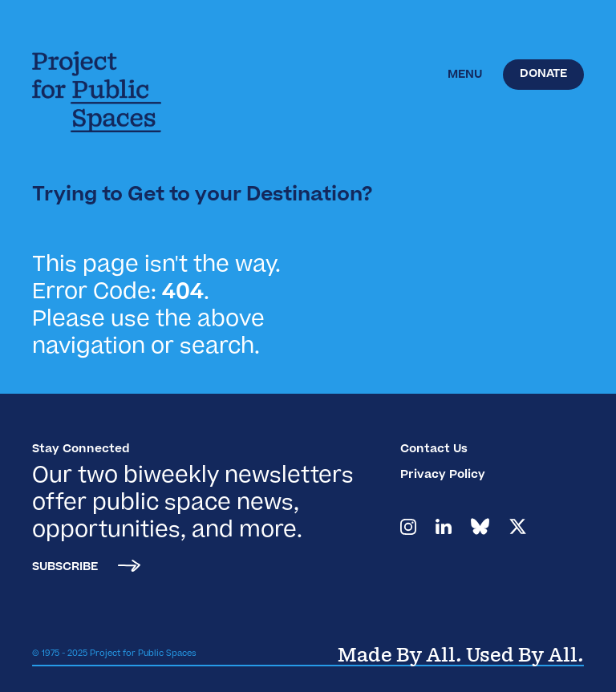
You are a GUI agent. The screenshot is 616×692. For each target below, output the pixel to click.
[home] (108, 92)
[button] (465, 75)
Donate (543, 75)
